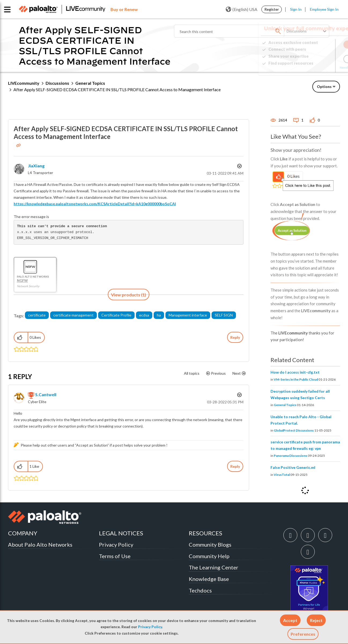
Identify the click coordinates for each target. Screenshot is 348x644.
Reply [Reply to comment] (235, 466)
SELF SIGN (224, 315)
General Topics (90, 83)
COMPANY (23, 533)
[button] (290, 620)
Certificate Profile (116, 315)
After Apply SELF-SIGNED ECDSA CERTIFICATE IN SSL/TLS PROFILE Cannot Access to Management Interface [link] (117, 89)
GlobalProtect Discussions (294, 430)
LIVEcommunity (24, 83)
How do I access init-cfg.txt (295, 372)
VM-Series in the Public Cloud (296, 379)
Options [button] (324, 87)
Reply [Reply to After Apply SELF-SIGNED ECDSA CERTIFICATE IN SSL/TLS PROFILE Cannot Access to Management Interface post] (235, 337)
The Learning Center (214, 567)
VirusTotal (282, 475)
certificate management (73, 315)
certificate (37, 315)
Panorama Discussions (290, 456)
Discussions (57, 83)
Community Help (209, 556)
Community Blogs (210, 544)
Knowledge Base (209, 579)
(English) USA (242, 9)
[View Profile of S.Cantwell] (46, 394)
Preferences (303, 634)
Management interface (188, 315)
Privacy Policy (150, 627)
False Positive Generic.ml (293, 467)
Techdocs (200, 590)
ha (159, 315)
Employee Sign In (324, 9)
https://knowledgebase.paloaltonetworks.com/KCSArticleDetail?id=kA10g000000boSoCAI (95, 204)
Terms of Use (115, 556)
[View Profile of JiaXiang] (36, 166)
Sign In (296, 9)
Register (272, 9)
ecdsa (144, 315)
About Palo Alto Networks (40, 544)
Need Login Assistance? (316, 67)
